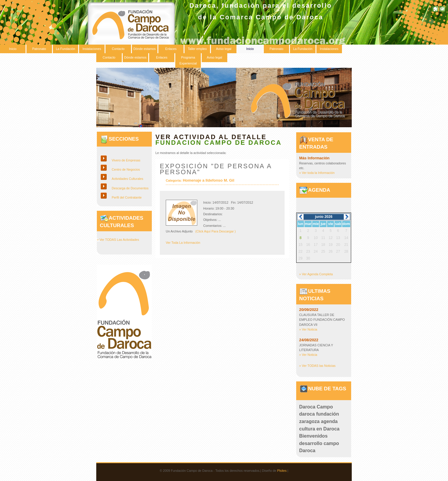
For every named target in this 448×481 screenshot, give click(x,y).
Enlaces (171, 49)
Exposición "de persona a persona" (216, 169)
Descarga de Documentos (130, 188)
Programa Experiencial (188, 60)
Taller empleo (197, 49)
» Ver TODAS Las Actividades (118, 240)
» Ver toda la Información (317, 173)
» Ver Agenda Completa (316, 274)
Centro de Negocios (126, 169)
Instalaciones (92, 49)
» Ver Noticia (308, 329)
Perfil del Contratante (127, 197)
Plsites (282, 471)
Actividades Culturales (127, 179)
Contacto (118, 49)
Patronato (39, 49)
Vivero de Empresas (126, 160)
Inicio (13, 49)
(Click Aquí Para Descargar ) (216, 231)
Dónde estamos (145, 49)
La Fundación (66, 49)
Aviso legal (224, 49)
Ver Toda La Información (183, 243)
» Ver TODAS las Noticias (317, 366)
